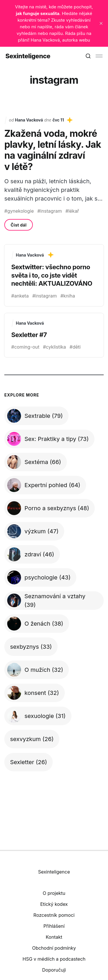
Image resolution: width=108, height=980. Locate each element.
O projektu (54, 893)
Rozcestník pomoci (54, 915)
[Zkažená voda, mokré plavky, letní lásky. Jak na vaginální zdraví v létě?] (54, 174)
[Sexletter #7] (54, 335)
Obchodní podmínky (54, 948)
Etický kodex (54, 904)
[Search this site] (88, 56)
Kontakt (54, 937)
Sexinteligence (28, 56)
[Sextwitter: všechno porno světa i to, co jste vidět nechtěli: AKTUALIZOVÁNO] (54, 275)
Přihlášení (54, 926)
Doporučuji (54, 970)
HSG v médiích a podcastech (54, 959)
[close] (101, 23)
